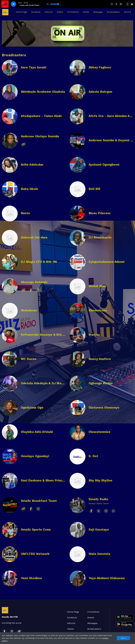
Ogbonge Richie (100, 383)
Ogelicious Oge (32, 408)
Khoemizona (98, 310)
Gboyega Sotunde (34, 282)
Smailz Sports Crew (36, 530)
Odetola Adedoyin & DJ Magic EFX (47, 383)
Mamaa (94, 335)
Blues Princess (100, 213)
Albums (49, 12)
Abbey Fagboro (100, 67)
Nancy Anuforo (100, 359)
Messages (98, 12)
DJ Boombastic (100, 237)
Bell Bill (94, 189)
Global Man (97, 286)
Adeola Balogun (100, 92)
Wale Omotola (99, 554)
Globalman (29, 310)
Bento (25, 213)
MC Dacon (29, 359)
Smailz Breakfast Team (39, 501)
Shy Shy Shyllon (100, 480)
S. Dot (93, 456)
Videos (60, 12)
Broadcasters (113, 12)
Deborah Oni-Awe (34, 237)
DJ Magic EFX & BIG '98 (39, 262)
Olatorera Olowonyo (104, 408)
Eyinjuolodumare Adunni (106, 262)
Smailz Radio (98, 499)
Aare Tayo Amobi (34, 67)
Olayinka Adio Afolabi (37, 432)
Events (86, 12)
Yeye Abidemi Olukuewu (107, 578)
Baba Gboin (29, 189)
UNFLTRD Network (35, 554)
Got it (123, 638)
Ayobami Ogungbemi (104, 165)
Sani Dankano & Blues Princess (44, 480)
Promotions (73, 12)
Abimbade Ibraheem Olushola (43, 92)
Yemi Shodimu (31, 578)
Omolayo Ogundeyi (35, 456)
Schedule (36, 12)
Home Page (21, 12)
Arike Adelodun (32, 165)
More (127, 12)
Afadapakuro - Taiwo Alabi (41, 116)
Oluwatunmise (99, 432)
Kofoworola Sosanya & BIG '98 (44, 335)
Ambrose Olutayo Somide (40, 136)
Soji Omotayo (99, 530)
